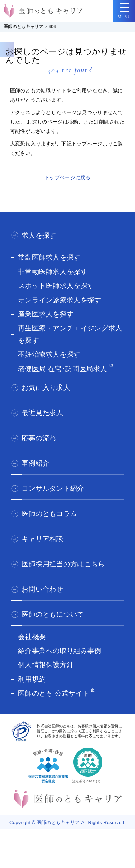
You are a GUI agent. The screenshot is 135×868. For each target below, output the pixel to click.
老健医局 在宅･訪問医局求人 (62, 369)
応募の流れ (39, 438)
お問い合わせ (42, 589)
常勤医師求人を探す (49, 257)
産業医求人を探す (46, 314)
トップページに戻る (67, 177)
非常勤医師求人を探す (53, 272)
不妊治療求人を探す (49, 354)
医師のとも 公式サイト (54, 693)
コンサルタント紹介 (53, 488)
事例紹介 (35, 463)
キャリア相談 (42, 539)
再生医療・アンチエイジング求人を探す (70, 334)
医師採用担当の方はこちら (63, 564)
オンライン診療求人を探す (60, 300)
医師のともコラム (49, 514)
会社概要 (32, 637)
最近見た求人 (42, 413)
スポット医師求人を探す (56, 286)
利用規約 (32, 679)
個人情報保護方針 (46, 665)
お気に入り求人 (46, 388)
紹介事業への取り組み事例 (60, 651)
